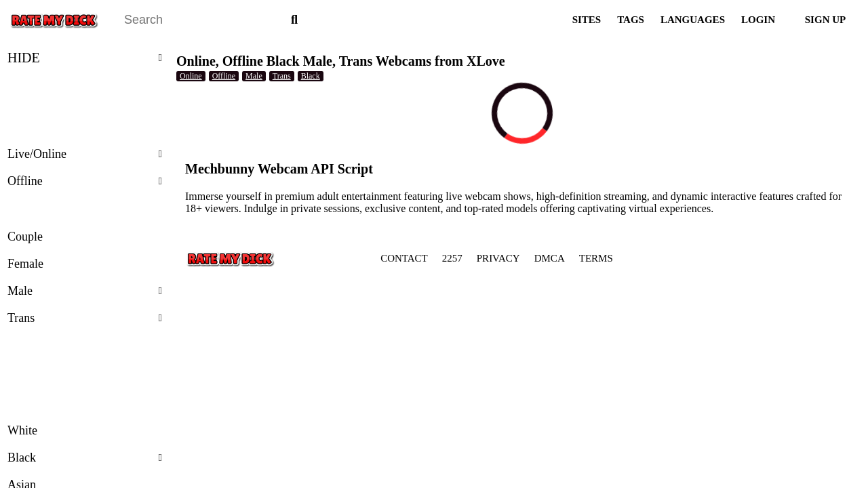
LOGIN (758, 20)
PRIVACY (498, 258)
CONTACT (404, 258)
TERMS (596, 258)
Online (191, 76)
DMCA (550, 258)
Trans (85, 318)
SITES (587, 20)
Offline (85, 181)
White (22, 430)
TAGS (631, 20)
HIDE (85, 58)
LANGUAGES (693, 20)
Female (25, 264)
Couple (25, 237)
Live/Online (85, 154)
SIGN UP (825, 20)
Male (85, 291)
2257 (452, 258)
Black (85, 457)
